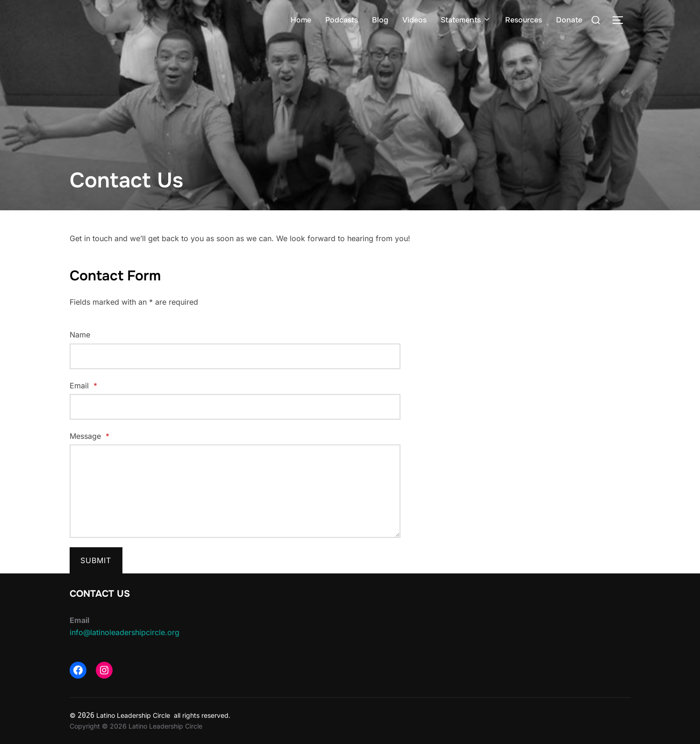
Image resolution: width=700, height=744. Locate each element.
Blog (380, 20)
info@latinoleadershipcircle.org (125, 632)
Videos (414, 20)
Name (80, 335)
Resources (524, 20)
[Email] (235, 407)
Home (301, 20)
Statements (466, 20)
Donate (569, 20)
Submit (96, 560)
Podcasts (342, 20)
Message (89, 436)
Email (83, 386)
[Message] (235, 491)
